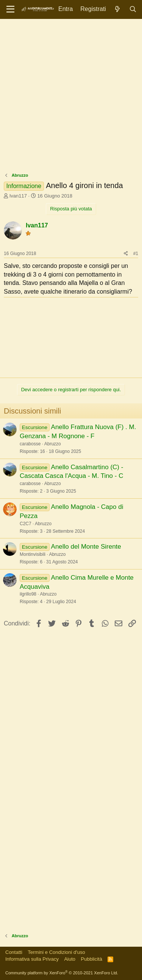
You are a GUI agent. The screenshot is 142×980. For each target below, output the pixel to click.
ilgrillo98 (28, 594)
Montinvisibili (33, 554)
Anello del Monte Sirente (86, 547)
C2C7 (26, 524)
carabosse (30, 444)
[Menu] (10, 9)
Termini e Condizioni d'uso (56, 952)
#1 (136, 254)
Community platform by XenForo (62, 973)
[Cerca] (133, 9)
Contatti (14, 952)
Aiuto (70, 959)
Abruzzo (53, 444)
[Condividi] (126, 254)
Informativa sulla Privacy (32, 959)
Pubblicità (92, 959)
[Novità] (118, 9)
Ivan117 (18, 196)
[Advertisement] (71, 97)
